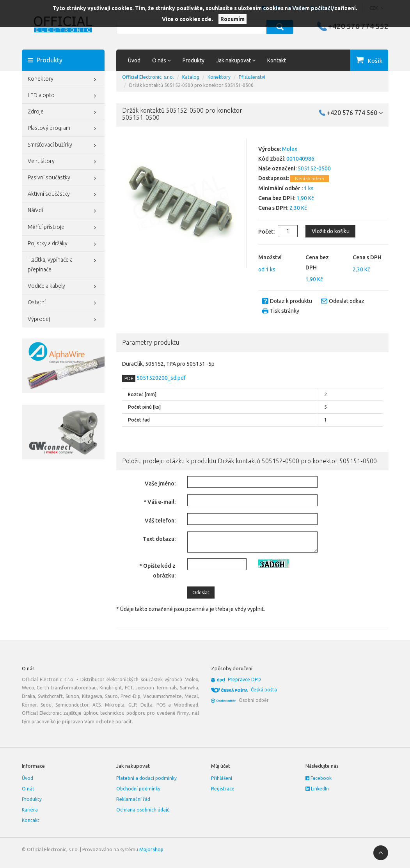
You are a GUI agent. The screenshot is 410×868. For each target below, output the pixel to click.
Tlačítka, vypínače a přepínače (63, 264)
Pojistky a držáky (63, 244)
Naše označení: (277, 168)
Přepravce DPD (244, 679)
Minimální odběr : (280, 188)
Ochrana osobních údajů (143, 810)
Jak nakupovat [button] (236, 60)
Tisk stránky (285, 311)
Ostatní (63, 303)
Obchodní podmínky (138, 789)
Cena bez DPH (317, 262)
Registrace (223, 789)
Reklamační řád (133, 799)
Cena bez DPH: (277, 198)
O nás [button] (162, 60)
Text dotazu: (159, 539)
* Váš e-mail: (160, 502)
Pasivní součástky (63, 178)
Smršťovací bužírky (63, 145)
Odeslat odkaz (347, 301)
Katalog (191, 77)
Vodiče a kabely (63, 287)
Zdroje (63, 112)
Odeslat (201, 593)
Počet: (260, 232)
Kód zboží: (272, 159)
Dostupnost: (274, 178)
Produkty (193, 60)
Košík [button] (375, 61)
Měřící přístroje (63, 228)
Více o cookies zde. (187, 19)
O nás (28, 789)
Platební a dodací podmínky (146, 778)
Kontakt (277, 60)
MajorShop (151, 849)
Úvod (134, 60)
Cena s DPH (367, 257)
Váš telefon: (160, 521)
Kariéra (30, 810)
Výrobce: (270, 149)
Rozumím (233, 19)
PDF (129, 378)
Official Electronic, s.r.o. (148, 77)
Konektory (63, 80)
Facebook (319, 778)
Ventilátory (63, 162)
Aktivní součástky (63, 195)
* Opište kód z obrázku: (157, 571)
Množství (270, 257)
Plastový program (63, 129)
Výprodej (63, 320)
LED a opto (63, 96)
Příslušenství (252, 77)
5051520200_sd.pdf (161, 378)
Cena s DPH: (273, 208)
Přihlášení (222, 778)
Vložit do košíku (330, 231)
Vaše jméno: (160, 484)
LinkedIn (317, 789)
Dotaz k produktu (291, 301)
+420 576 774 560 (355, 113)
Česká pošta (264, 690)
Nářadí (63, 211)
